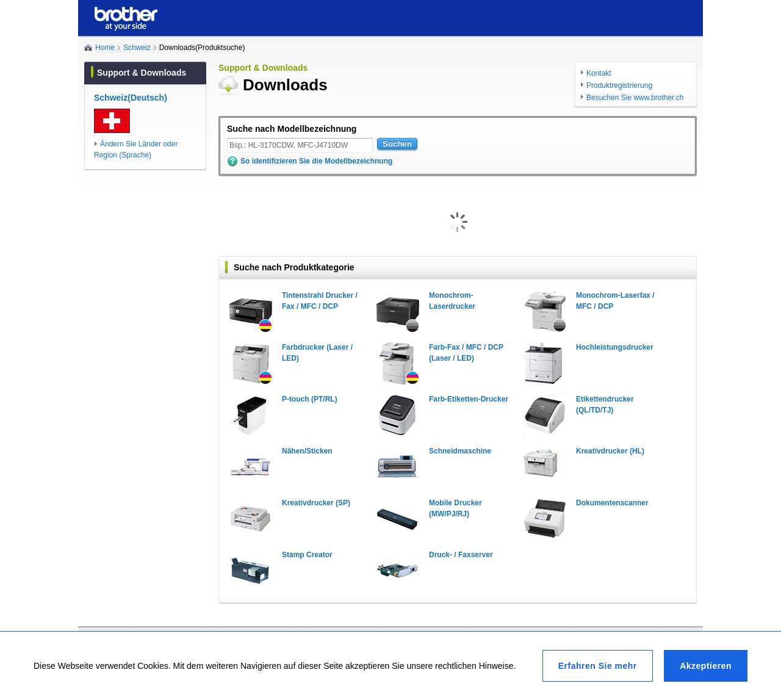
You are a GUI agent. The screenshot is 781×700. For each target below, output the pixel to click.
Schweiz (137, 48)
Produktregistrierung (619, 85)
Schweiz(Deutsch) (131, 98)
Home (105, 48)
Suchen (397, 144)
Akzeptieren (706, 666)
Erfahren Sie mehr (598, 666)
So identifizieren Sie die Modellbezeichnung (316, 161)
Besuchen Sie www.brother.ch (635, 98)
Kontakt (599, 73)
